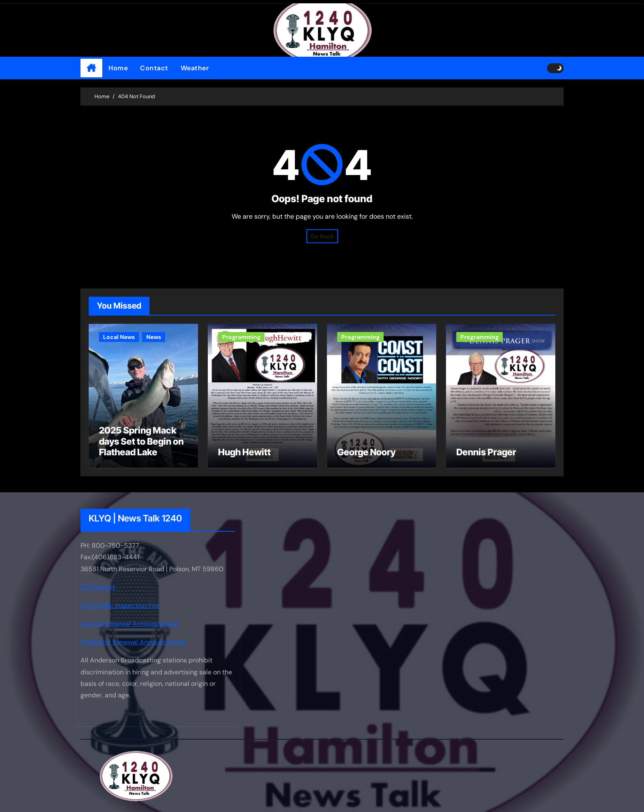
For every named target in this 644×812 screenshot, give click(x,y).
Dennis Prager (486, 452)
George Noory (366, 452)
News (154, 337)
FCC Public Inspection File (120, 606)
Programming (241, 337)
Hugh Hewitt (244, 452)
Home (118, 68)
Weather (195, 68)
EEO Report (98, 587)
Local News (119, 337)
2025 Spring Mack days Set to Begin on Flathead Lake (141, 441)
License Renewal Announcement (129, 624)
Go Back (322, 236)
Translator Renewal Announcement (133, 642)
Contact (154, 68)
